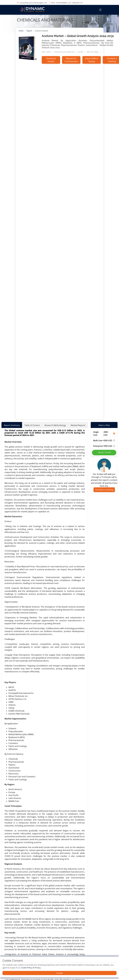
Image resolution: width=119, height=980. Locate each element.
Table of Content (32, 425)
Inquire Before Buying (92, 60)
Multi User (104, 440)
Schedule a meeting (104, 490)
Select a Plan (104, 425)
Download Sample (51, 60)
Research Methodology (55, 425)
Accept (60, 973)
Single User (104, 433)
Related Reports (78, 425)
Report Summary (12, 425)
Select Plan (104, 453)
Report (29, 31)
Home (21, 31)
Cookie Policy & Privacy (31, 968)
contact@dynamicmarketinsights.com (33, 3)
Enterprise (104, 446)
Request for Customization (71, 60)
